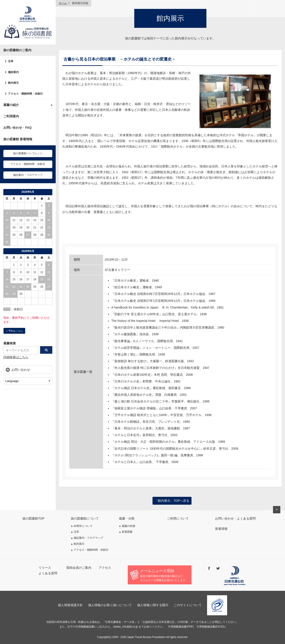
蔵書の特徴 (128, 526)
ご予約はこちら (14, 331)
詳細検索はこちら (16, 357)
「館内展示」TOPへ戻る (172, 501)
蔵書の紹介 (11, 105)
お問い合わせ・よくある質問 (235, 518)
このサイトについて (188, 605)
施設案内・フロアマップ (28, 175)
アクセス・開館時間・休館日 (25, 94)
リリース (45, 568)
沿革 (11, 61)
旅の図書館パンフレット (28, 153)
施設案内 (13, 72)
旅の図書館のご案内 (17, 50)
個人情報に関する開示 (153, 605)
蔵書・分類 (127, 518)
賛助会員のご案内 (79, 568)
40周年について (83, 526)
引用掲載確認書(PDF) (181, 627)
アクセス (105, 568)
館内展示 (13, 83)
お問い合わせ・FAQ (17, 128)
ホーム (63, 3)
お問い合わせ (21, 370)
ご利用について (178, 518)
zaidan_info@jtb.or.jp (125, 627)
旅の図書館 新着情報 (18, 139)
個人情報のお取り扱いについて (110, 605)
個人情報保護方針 (70, 605)
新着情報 (221, 529)
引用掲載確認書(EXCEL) (211, 627)
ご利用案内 (11, 116)
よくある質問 (48, 573)
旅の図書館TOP (34, 518)
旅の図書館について (85, 518)
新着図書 (127, 532)
